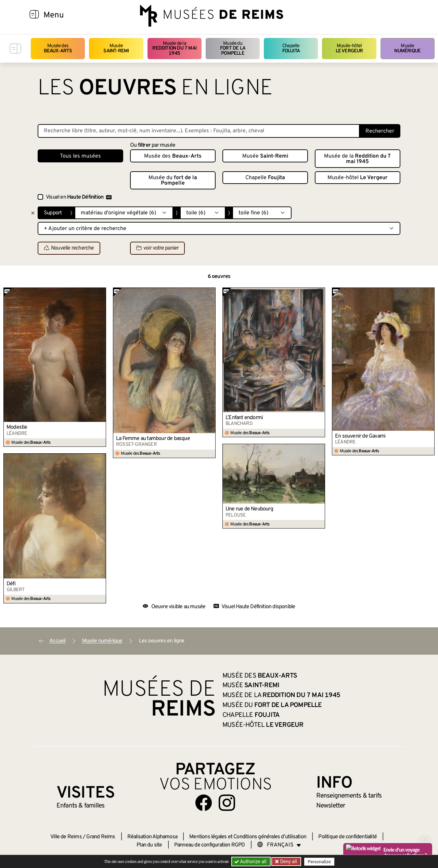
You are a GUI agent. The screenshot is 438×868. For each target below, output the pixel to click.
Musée (116, 48)
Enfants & (81, 806)
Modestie (17, 427)
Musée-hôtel (349, 48)
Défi (11, 584)
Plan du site (149, 845)
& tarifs (349, 796)
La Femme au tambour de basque (153, 439)
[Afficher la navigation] (34, 15)
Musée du (233, 49)
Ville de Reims (66, 837)
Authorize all (251, 862)
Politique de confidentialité (347, 837)
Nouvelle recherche (69, 249)
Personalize (319, 862)
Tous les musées (80, 156)
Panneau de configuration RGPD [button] (210, 845)
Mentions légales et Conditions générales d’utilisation (248, 837)
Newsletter (331, 806)
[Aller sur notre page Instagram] (227, 803)
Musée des (58, 48)
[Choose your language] (279, 845)
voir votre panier (157, 249)
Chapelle (291, 48)
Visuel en (79, 197)
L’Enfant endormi (244, 418)
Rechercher (380, 131)
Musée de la (175, 49)
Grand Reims (101, 837)
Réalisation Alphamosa (152, 837)
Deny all (288, 862)
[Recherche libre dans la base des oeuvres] (199, 131)
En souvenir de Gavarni (360, 436)
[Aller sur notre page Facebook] (204, 803)
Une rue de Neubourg (249, 509)
